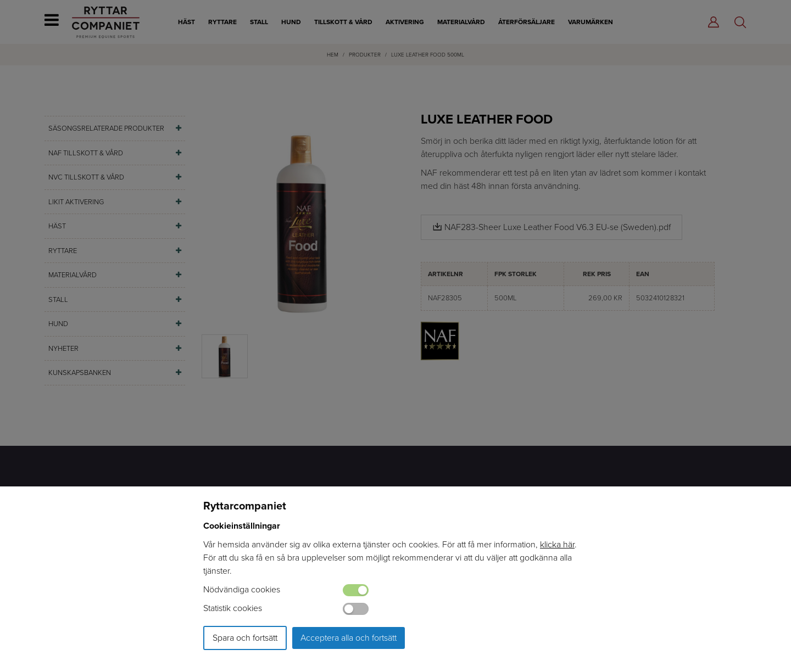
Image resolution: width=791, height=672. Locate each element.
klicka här (557, 544)
